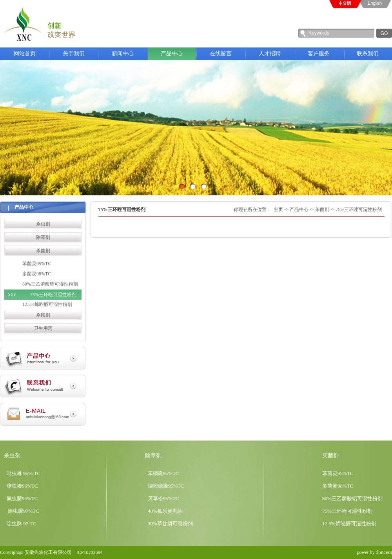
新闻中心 (128, 54)
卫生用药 (43, 328)
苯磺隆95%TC (163, 473)
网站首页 (25, 54)
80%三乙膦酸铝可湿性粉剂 (50, 284)
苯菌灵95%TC (37, 264)
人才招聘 (270, 54)
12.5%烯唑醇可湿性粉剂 (47, 304)
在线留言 (221, 54)
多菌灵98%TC (37, 274)
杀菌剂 (43, 251)
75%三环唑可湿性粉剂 (53, 295)
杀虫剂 (43, 224)
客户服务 (319, 54)
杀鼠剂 (43, 315)
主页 (278, 209)
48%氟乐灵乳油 (165, 511)
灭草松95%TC (163, 498)
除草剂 (43, 237)
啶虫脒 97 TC (21, 523)
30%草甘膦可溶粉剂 (170, 523)
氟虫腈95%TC (22, 498)
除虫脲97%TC (23, 511)
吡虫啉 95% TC (24, 473)
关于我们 (79, 54)
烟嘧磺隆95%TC (166, 486)
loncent (385, 552)
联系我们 (368, 54)
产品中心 (177, 54)
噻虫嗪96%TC (22, 486)
